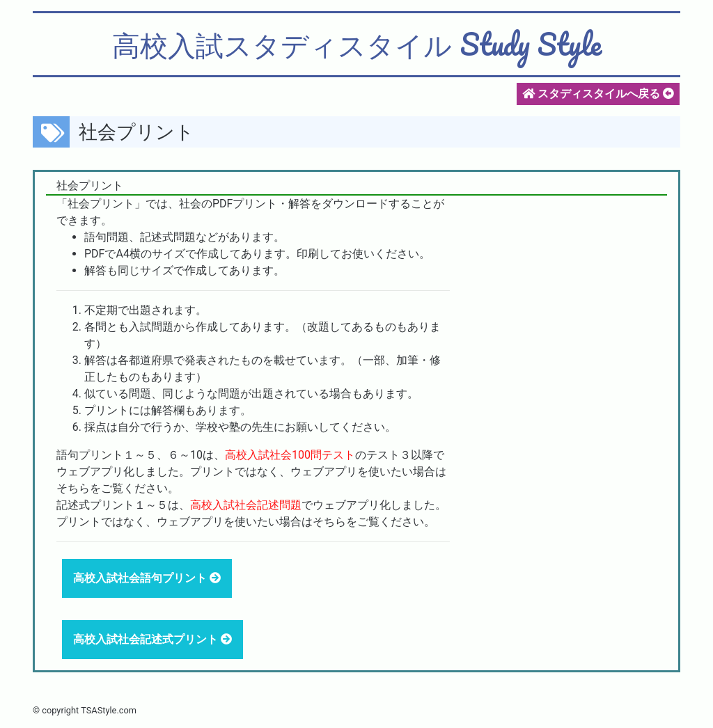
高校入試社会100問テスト (290, 455)
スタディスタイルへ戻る (598, 94)
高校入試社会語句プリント (141, 578)
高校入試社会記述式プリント (147, 639)
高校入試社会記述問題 (246, 505)
